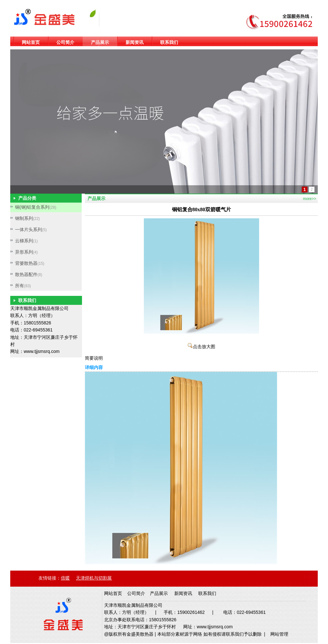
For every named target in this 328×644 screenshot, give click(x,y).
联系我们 (169, 42)
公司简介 (65, 42)
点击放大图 (201, 347)
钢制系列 (24, 218)
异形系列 (24, 252)
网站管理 (279, 634)
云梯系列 (24, 241)
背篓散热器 (26, 263)
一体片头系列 (29, 230)
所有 (20, 286)
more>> (310, 199)
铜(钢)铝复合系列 (32, 207)
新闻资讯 (135, 42)
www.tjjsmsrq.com (42, 351)
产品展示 (100, 42)
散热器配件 (26, 274)
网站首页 (31, 42)
